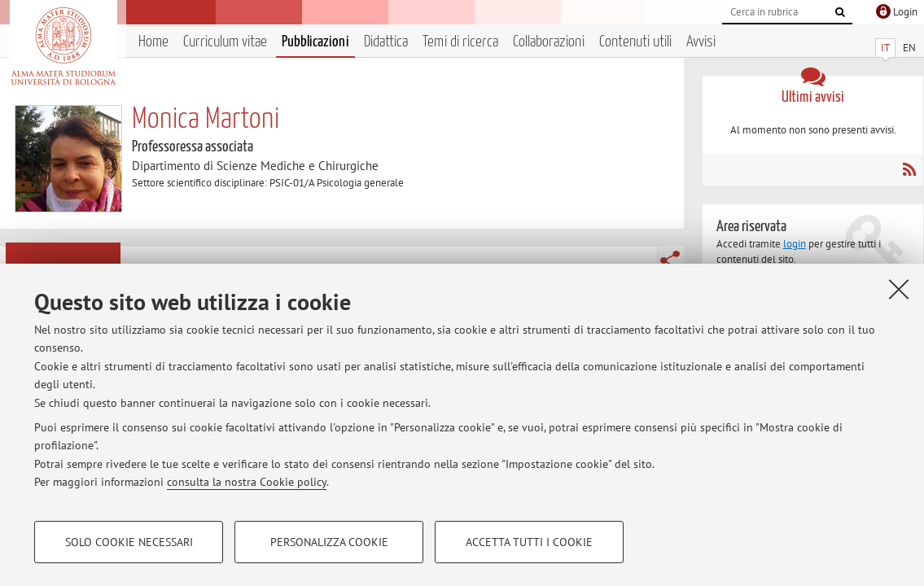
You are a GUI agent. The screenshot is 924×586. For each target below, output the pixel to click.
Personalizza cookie (329, 542)
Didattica (386, 42)
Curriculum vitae (225, 42)
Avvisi (701, 42)
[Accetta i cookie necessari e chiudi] (899, 289)
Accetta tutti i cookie (529, 542)
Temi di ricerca (460, 42)
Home (153, 42)
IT (885, 48)
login (795, 244)
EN (909, 48)
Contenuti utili (635, 42)
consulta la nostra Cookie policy (247, 482)
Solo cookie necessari (129, 542)
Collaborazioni (549, 42)
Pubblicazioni (315, 42)
